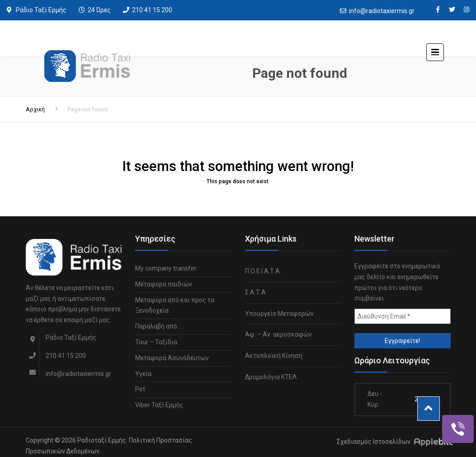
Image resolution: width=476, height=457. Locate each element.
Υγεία (143, 374)
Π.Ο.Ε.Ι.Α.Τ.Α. (263, 271)
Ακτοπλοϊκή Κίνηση (274, 356)
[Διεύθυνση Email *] (403, 316)
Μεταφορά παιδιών (164, 284)
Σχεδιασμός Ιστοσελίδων (374, 442)
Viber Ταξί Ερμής (159, 405)
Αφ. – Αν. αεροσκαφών (278, 334)
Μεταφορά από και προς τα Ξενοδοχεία (175, 305)
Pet (140, 389)
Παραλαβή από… (158, 326)
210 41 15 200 (152, 10)
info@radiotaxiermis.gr (382, 11)
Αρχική (35, 109)
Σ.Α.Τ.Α (255, 292)
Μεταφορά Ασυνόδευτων (172, 358)
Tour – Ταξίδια (156, 342)
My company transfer (166, 268)
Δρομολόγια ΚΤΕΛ (271, 377)
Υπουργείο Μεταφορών (279, 314)
